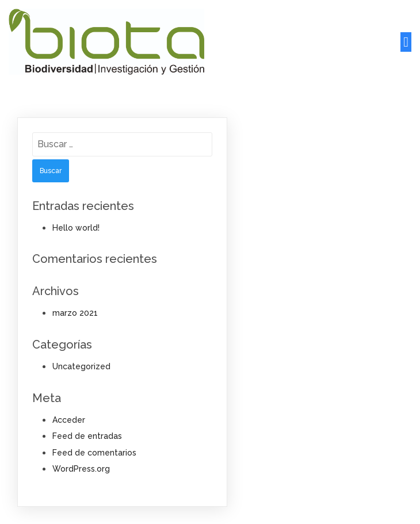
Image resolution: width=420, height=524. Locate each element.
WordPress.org (81, 469)
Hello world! (76, 228)
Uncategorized (81, 366)
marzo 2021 (75, 313)
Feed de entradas (87, 436)
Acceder (69, 420)
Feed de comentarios (94, 453)
